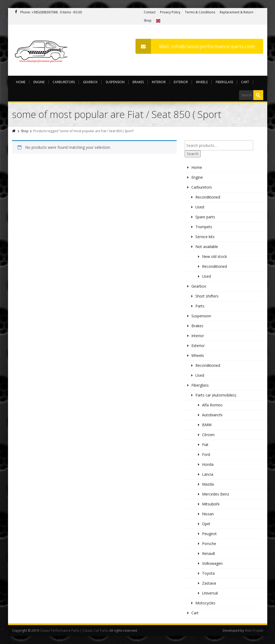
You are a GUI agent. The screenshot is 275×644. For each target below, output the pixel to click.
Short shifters (207, 296)
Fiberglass (224, 82)
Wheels (202, 82)
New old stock (214, 256)
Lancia (208, 474)
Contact (150, 12)
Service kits (205, 237)
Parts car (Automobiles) (216, 395)
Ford (206, 454)
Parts (200, 306)
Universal (210, 593)
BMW (207, 425)
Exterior (181, 82)
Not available (207, 247)
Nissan (208, 514)
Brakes (138, 82)
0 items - (71, 12)
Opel (206, 524)
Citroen (208, 435)
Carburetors (64, 82)
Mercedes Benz (216, 494)
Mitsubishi (211, 504)
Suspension (115, 82)
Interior (159, 82)
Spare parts (205, 217)
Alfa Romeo (212, 405)
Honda (208, 464)
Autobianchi (212, 415)
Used (200, 207)
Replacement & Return (237, 12)
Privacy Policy (170, 12)
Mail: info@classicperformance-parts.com (195, 46)
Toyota (208, 573)
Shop (148, 20)
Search (193, 154)
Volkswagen (212, 563)
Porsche (209, 544)
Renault (209, 553)
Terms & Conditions (200, 12)
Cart (245, 82)
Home (21, 82)
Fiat (205, 445)
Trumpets (204, 227)
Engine (39, 82)
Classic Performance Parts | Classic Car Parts (74, 630)
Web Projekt (254, 630)
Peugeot (209, 534)
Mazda (208, 484)
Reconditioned (208, 197)
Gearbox (90, 82)
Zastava (209, 583)
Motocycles (205, 603)
